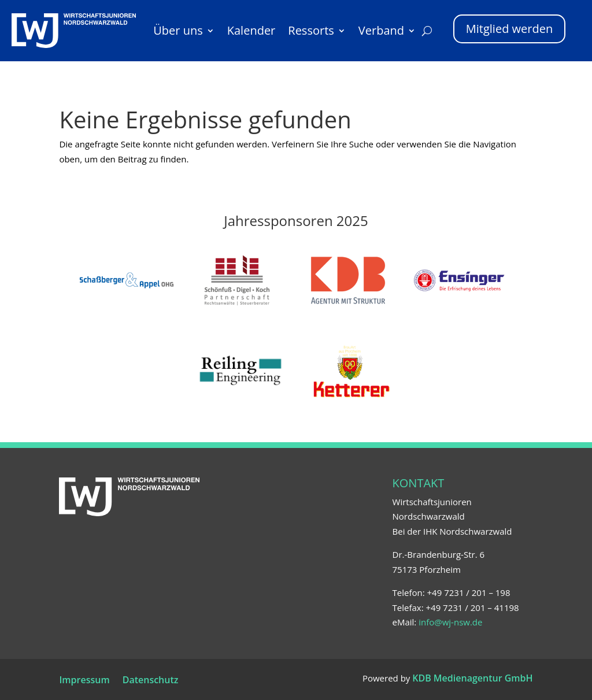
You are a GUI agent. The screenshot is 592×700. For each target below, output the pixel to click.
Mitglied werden (509, 29)
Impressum (84, 681)
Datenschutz (151, 681)
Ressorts (311, 30)
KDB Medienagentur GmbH (472, 678)
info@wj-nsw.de (450, 622)
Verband (381, 30)
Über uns (178, 30)
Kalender (251, 30)
